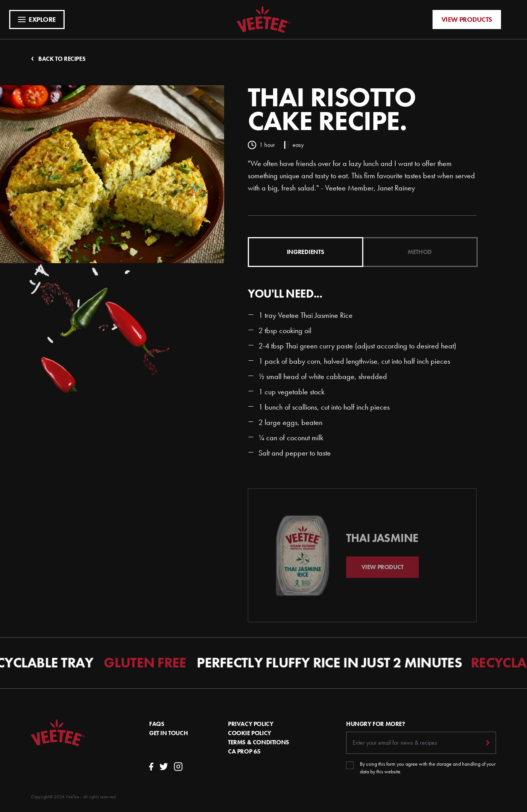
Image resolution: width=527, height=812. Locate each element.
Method (420, 252)
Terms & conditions (259, 742)
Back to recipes (58, 59)
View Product (382, 574)
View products (467, 19)
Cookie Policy (250, 733)
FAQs (157, 724)
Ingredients (305, 252)
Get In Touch (168, 733)
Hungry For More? (376, 724)
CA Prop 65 (244, 751)
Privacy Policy (250, 724)
